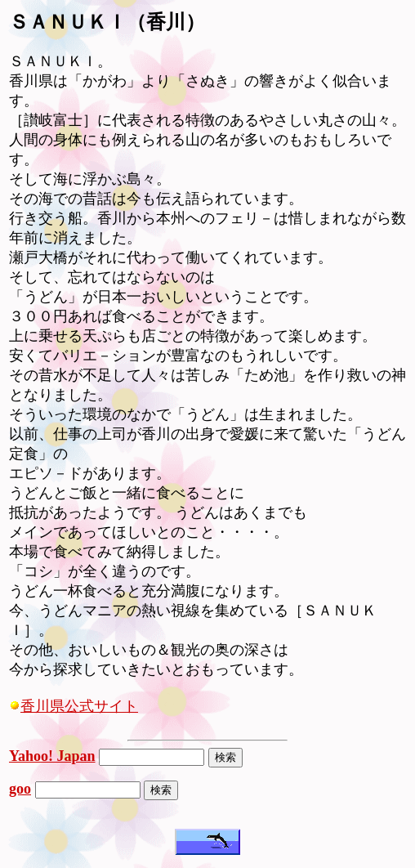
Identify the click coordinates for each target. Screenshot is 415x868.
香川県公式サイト (74, 706)
